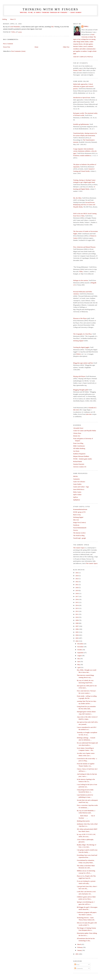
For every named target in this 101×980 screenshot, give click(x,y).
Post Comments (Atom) (18, 51)
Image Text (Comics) (80, 522)
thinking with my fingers (50, 9)
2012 (77, 611)
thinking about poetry (83, 821)
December (80, 644)
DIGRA (76, 476)
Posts (77, 965)
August (80, 656)
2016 (77, 599)
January (80, 950)
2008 (77, 623)
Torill (86, 26)
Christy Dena (77, 433)
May (79, 664)
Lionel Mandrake (15, 27)
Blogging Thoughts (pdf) (81, 390)
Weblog (5, 19)
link (52, 27)
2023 (77, 579)
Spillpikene (77, 500)
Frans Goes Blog (78, 443)
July (79, 659)
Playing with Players (79, 376)
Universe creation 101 (80, 467)
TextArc (76, 530)
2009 (77, 620)
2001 (77, 954)
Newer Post (7, 47)
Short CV (13, 19)
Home (36, 47)
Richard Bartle (78, 461)
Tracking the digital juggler (81, 347)
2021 (77, 585)
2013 (77, 608)
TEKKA (78, 354)
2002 (77, 641)
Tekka (81, 271)
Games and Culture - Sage (81, 487)
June (79, 662)
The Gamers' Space (79, 548)
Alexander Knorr (78, 428)
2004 (77, 635)
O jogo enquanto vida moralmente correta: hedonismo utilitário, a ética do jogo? (85, 151)
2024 (77, 576)
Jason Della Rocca (79, 489)
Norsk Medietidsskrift (80, 528)
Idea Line (76, 520)
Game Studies (77, 484)
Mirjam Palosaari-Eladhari (81, 456)
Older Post (66, 47)
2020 (77, 588)
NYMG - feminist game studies (83, 459)
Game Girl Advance (79, 482)
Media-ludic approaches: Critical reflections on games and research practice (83, 86)
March (79, 944)
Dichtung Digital (78, 517)
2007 (77, 626)
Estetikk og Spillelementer (81, 124)
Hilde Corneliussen (79, 446)
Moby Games (77, 492)
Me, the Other (77, 198)
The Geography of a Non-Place (82, 334)
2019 (77, 590)
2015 (77, 602)
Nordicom (76, 525)
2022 (77, 582)
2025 (77, 573)
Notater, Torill (77, 70)
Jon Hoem (76, 451)
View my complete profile (83, 57)
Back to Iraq (77, 515)
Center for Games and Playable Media (85, 431)
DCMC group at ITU (79, 512)
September (81, 653)
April (79, 667)
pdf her (91, 363)
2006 (77, 629)
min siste (89, 414)
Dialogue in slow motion (81, 280)
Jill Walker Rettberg (79, 448)
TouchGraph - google (80, 538)
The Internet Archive (79, 533)
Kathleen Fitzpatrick (79, 454)
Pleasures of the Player (80, 318)
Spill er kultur (77, 495)
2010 (77, 617)
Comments (79, 968)
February (80, 947)
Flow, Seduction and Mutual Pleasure (84, 247)
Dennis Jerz (77, 436)
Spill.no (76, 497)
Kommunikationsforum (80, 509)
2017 (77, 596)
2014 (77, 605)
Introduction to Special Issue (82, 98)
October (80, 650)
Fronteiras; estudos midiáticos (82, 155)
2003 (77, 638)
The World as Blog (79, 535)
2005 (77, 632)
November (81, 647)
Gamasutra (76, 479)
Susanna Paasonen (79, 464)
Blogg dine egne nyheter (80, 363)
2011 (77, 614)
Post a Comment (8, 44)
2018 (77, 593)
